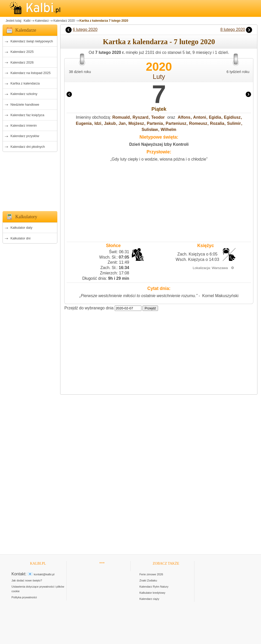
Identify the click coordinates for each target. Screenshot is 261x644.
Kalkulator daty (21, 228)
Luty (159, 77)
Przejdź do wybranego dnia (89, 308)
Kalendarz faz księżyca (27, 115)
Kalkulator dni (21, 238)
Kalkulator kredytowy (152, 593)
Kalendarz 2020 (64, 21)
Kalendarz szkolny (24, 94)
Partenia (155, 123)
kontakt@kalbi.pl (44, 574)
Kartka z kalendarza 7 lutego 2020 (104, 21)
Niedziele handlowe (25, 105)
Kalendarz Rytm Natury (154, 587)
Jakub (110, 123)
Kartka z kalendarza (25, 83)
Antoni (200, 117)
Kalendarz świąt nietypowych (32, 41)
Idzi (98, 123)
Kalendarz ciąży (149, 599)
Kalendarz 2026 (22, 62)
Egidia (215, 117)
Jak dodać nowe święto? (27, 580)
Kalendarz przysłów (25, 136)
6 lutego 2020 (85, 29)
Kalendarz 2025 (22, 52)
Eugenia (84, 123)
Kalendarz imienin (24, 125)
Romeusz (198, 123)
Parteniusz (176, 123)
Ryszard (140, 117)
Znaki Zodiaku (148, 580)
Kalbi (27, 21)
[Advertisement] (30, 180)
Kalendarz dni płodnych (28, 147)
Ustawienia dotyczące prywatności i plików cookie (38, 589)
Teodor (158, 117)
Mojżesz (136, 123)
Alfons (184, 117)
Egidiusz (232, 117)
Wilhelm (168, 130)
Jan (122, 123)
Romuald (121, 117)
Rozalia (217, 123)
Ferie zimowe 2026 (151, 574)
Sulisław (150, 130)
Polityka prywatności (24, 597)
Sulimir (234, 123)
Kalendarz (42, 21)
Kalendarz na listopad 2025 (31, 73)
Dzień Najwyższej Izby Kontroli (159, 144)
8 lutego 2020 (233, 29)
